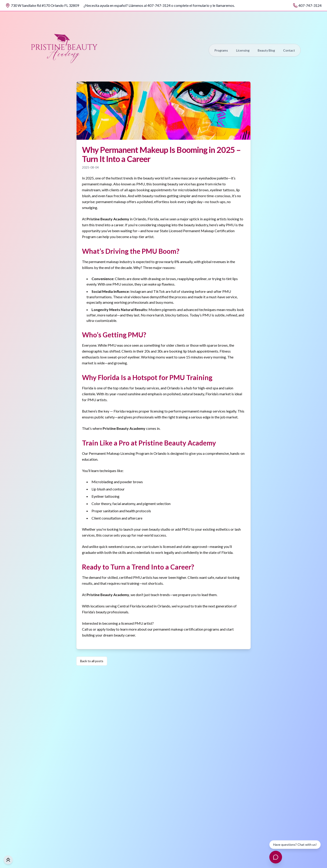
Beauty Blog (266, 50)
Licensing (243, 50)
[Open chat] (276, 857)
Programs (221, 50)
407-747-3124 (310, 5)
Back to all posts (92, 661)
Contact (289, 50)
